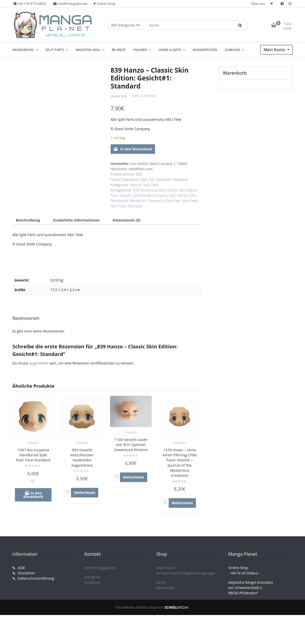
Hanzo (183, 195)
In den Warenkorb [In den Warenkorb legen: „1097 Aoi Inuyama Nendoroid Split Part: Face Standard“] (33, 495)
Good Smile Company (150, 195)
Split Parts (151, 185)
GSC (172, 195)
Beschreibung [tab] (28, 220)
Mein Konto (275, 50)
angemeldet (39, 363)
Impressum (166, 568)
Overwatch (156, 201)
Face (114, 195)
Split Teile (118, 206)
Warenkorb (166, 588)
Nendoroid (119, 201)
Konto (161, 582)
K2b (192, 195)
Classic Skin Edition (182, 190)
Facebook (92, 582)
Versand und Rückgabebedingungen (186, 573)
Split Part (173, 201)
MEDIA (176, 607)
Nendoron (137, 201)
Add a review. (145, 96)
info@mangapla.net (100, 568)
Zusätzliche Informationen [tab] (76, 220)
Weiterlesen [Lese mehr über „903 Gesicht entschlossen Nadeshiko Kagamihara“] (85, 493)
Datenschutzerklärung (36, 578)
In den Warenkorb (136, 149)
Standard (135, 206)
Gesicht (135, 185)
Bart (162, 190)
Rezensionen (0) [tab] (126, 220)
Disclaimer (26, 573)
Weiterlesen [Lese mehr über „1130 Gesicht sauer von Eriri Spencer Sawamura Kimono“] (134, 477)
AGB (21, 568)
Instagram (93, 577)
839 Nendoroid (145, 190)
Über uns (258, 4)
